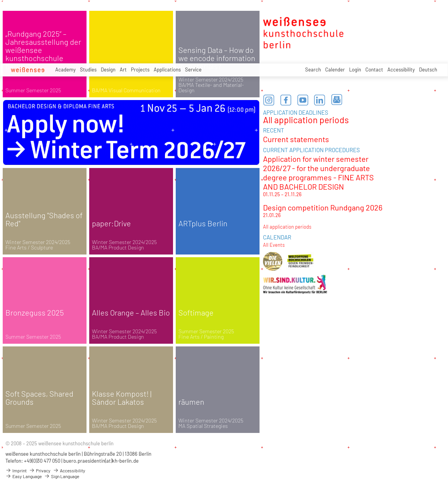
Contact (374, 70)
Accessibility (401, 70)
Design (108, 70)
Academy (65, 70)
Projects (140, 70)
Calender (335, 70)
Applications (167, 70)
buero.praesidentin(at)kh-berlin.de (101, 461)
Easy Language (24, 476)
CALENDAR (277, 237)
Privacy (40, 470)
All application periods (306, 120)
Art (123, 70)
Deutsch (428, 70)
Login (355, 70)
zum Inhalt (0, 0)
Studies (88, 70)
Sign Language (62, 476)
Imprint (16, 470)
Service (193, 70)
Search (313, 70)
